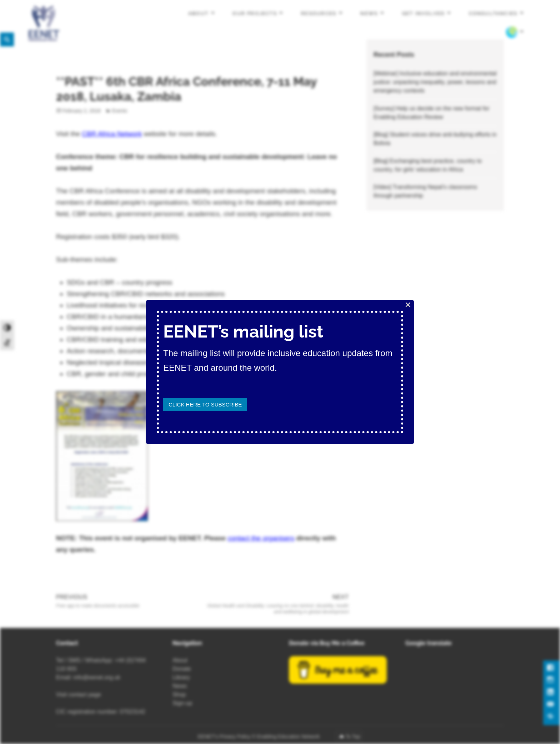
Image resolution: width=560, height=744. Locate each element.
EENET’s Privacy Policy (224, 736)
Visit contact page (79, 695)
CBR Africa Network (112, 134)
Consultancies (493, 13)
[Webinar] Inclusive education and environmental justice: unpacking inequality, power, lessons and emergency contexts (435, 82)
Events (119, 111)
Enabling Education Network (289, 736)
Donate (182, 669)
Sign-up (182, 703)
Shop (179, 695)
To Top (353, 736)
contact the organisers (261, 538)
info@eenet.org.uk (97, 677)
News (369, 13)
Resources (319, 13)
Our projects (255, 13)
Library (181, 677)
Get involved (424, 13)
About (198, 13)
